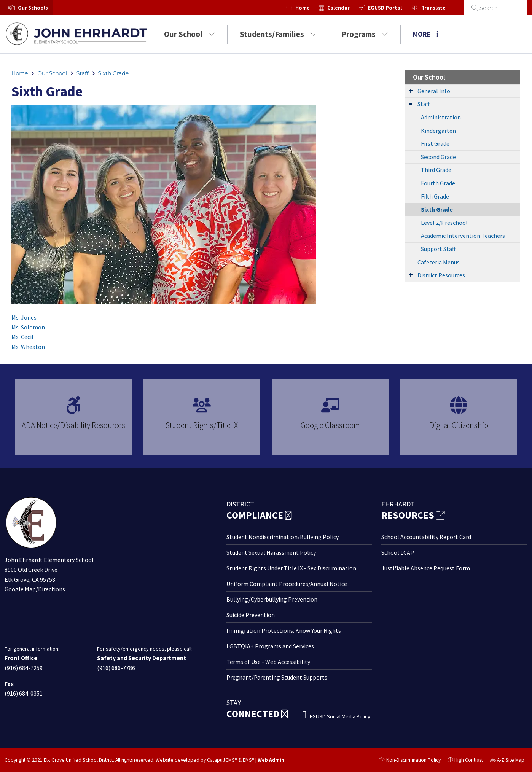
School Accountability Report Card (426, 537)
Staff (83, 73)
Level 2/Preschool (444, 223)
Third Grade (436, 170)
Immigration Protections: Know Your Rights (284, 630)
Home (312, 8)
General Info (434, 91)
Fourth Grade (438, 183)
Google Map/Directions (35, 589)
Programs (365, 34)
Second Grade (438, 157)
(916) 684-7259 (24, 668)
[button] (33, 8)
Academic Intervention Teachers (463, 236)
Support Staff (438, 249)
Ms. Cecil (22, 337)
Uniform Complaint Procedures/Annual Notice (287, 584)
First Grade (435, 143)
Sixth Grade (113, 73)
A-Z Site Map (507, 761)
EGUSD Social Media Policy (340, 716)
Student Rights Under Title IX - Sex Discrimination (291, 568)
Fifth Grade (435, 196)
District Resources (441, 275)
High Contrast (469, 760)
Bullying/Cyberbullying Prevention (272, 599)
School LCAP (398, 552)
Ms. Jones (24, 317)
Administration (441, 117)
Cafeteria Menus (439, 262)
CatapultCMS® (222, 760)
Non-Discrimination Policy (410, 761)
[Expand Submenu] (411, 91)
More (426, 34)
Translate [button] (443, 8)
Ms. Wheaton (28, 347)
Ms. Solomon (28, 327)
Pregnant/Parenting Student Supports (277, 677)
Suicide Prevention (251, 615)
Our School (190, 34)
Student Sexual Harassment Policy (271, 552)
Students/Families (278, 34)
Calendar (348, 8)
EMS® (248, 760)
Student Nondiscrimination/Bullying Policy (283, 537)
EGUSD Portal (394, 8)
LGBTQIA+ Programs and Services (270, 646)
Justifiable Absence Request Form (426, 568)
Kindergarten (438, 131)
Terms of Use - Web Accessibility (268, 662)
